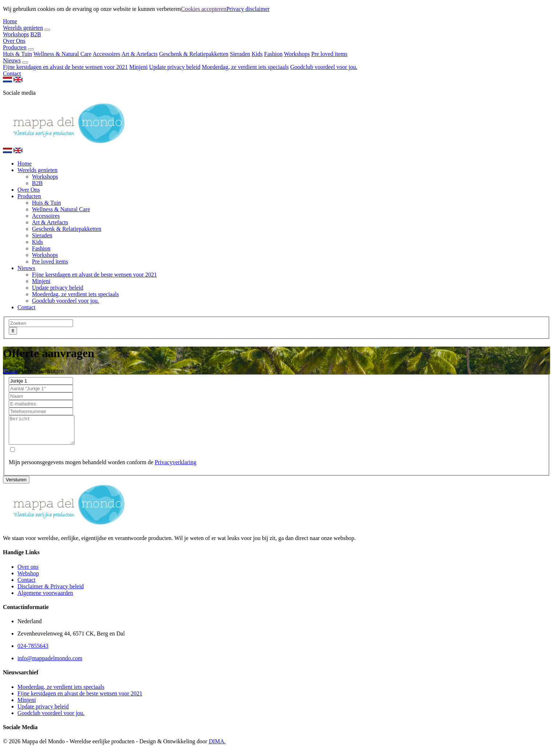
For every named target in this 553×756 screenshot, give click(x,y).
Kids (257, 54)
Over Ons (14, 41)
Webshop (28, 579)
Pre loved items (329, 54)
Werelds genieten (23, 28)
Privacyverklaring (176, 468)
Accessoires (106, 54)
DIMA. (217, 747)
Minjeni (139, 67)
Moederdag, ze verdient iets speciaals (245, 67)
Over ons (28, 572)
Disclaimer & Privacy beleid (51, 592)
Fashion (273, 54)
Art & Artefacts (139, 54)
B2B (36, 34)
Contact (12, 73)
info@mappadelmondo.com (50, 664)
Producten (15, 47)
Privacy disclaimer (248, 9)
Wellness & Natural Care (62, 54)
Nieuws (12, 60)
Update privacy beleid (175, 67)
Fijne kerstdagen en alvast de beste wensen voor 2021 (65, 67)
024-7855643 (33, 651)
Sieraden (240, 54)
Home (10, 21)
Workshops (16, 34)
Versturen (16, 485)
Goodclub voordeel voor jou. (324, 67)
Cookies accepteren (204, 9)
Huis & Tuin (17, 54)
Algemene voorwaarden (45, 598)
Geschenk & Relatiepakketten (194, 54)
